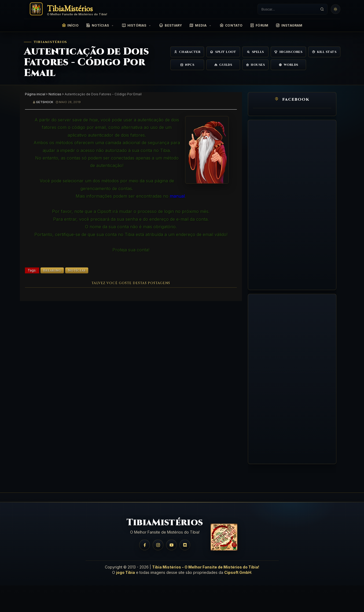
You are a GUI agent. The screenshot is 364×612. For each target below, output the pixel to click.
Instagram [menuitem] (289, 26)
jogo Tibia (126, 572)
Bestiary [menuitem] (170, 26)
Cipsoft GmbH (238, 572)
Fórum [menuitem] (259, 26)
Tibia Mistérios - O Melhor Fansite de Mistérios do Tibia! (206, 567)
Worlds (288, 65)
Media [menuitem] (198, 26)
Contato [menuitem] (231, 26)
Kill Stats (324, 52)
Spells (255, 52)
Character (187, 52)
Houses (255, 65)
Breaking (52, 270)
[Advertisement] (292, 205)
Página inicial (35, 94)
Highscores (288, 52)
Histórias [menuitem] (134, 26)
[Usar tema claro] (336, 9)
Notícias (55, 94)
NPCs (187, 65)
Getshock (45, 102)
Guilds (223, 65)
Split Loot (223, 52)
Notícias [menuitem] (98, 26)
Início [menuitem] (70, 26)
